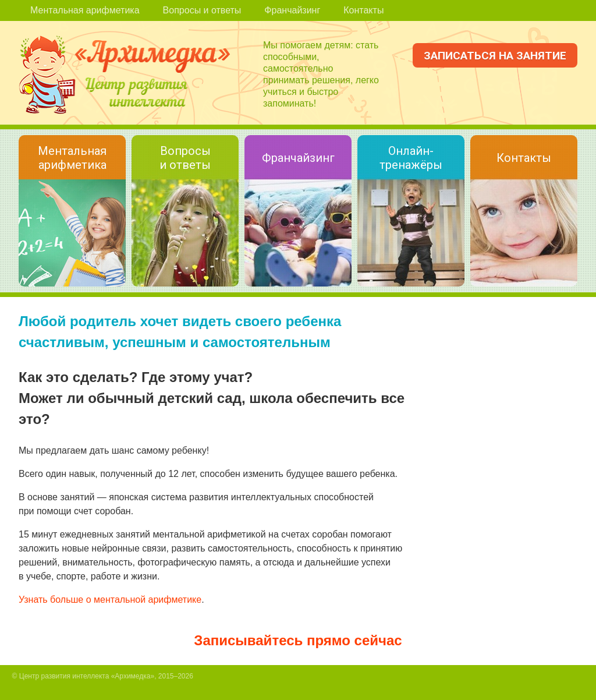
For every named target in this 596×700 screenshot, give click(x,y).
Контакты (363, 10)
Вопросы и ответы (202, 10)
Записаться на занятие (495, 56)
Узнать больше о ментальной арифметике (110, 600)
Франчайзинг (292, 10)
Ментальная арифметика (85, 10)
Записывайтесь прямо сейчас (298, 640)
